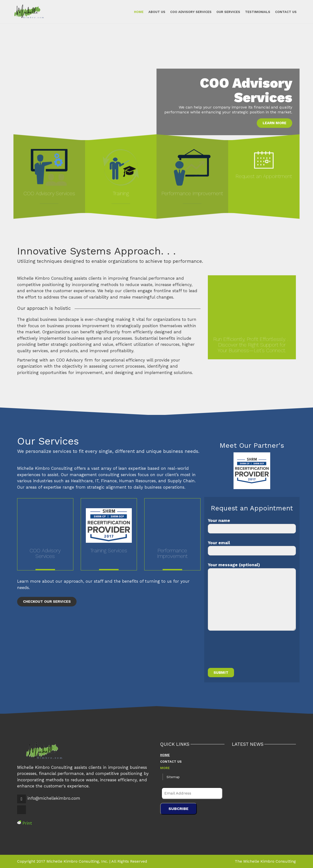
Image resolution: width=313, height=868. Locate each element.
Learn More (274, 123)
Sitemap (173, 777)
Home (137, 12)
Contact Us (284, 12)
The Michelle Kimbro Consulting (265, 861)
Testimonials (256, 12)
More (165, 768)
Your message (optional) (252, 597)
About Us (155, 12)
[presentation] (245, 652)
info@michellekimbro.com (54, 798)
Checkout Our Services (47, 602)
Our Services (226, 12)
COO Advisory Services (189, 12)
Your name (252, 526)
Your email (252, 548)
